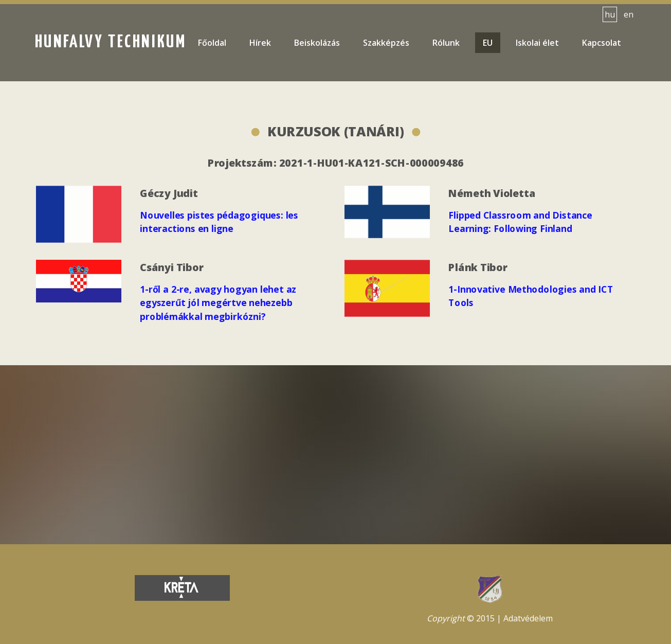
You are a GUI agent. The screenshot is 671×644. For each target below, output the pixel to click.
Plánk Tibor (479, 267)
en (629, 14)
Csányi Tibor (173, 267)
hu (610, 14)
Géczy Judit (170, 193)
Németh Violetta (493, 193)
